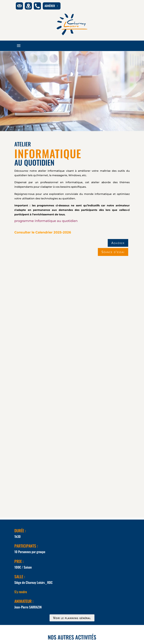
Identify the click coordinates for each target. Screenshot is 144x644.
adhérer (52, 6)
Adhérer (118, 243)
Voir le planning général (72, 618)
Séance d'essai (113, 252)
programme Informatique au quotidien (46, 221)
